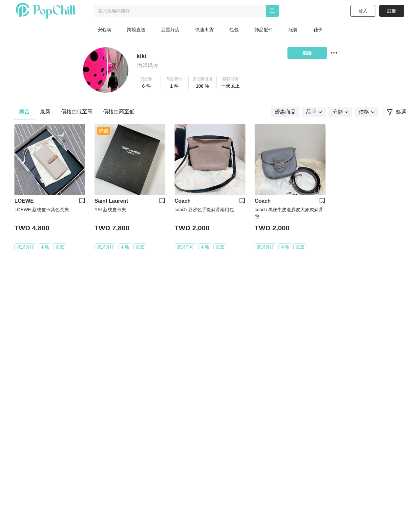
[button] (147, 83)
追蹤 (307, 53)
